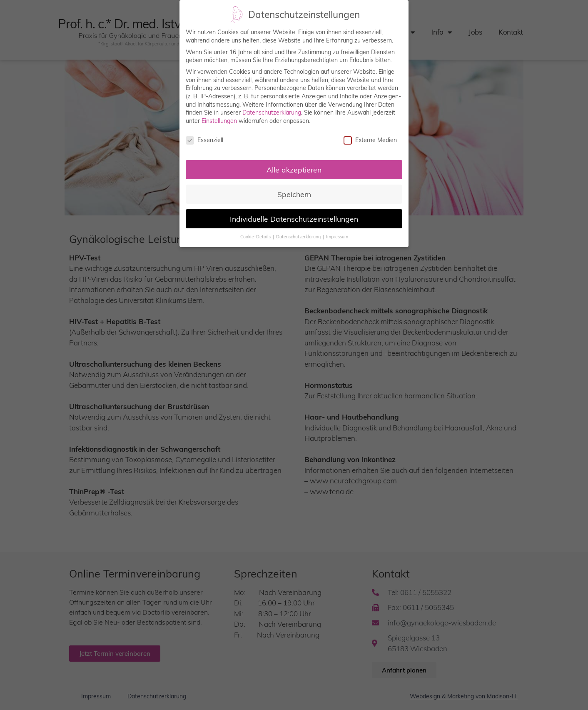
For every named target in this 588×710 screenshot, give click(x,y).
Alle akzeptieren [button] (294, 169)
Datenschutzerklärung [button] (299, 237)
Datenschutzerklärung (272, 112)
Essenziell (204, 140)
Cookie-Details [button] (256, 237)
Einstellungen (219, 120)
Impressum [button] (337, 237)
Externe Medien (370, 140)
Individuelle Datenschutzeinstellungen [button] (294, 218)
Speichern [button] (294, 194)
